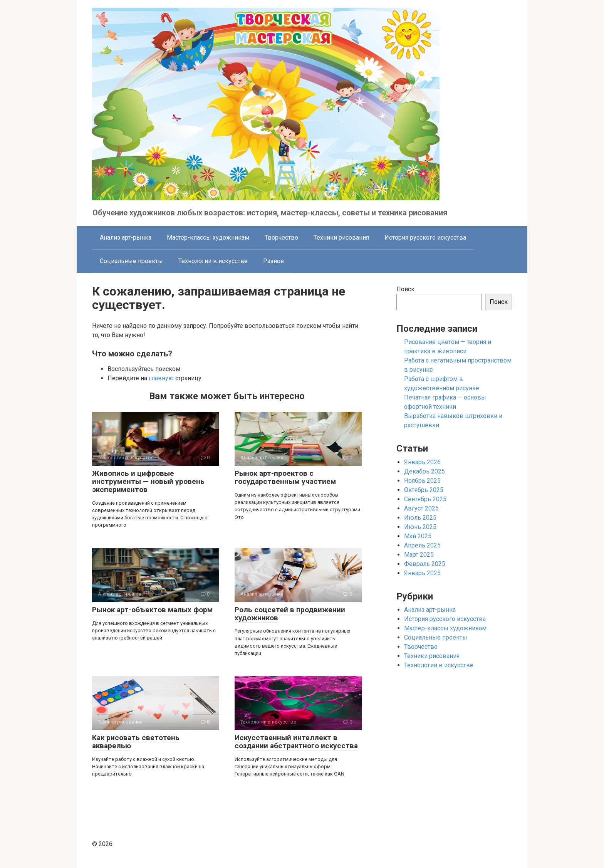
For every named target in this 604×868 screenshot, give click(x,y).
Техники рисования (341, 238)
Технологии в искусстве (213, 261)
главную (161, 378)
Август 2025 (421, 508)
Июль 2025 (420, 518)
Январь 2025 (422, 573)
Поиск (405, 289)
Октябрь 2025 (424, 490)
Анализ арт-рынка (126, 238)
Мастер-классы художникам (208, 238)
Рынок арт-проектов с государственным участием (285, 477)
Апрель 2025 (422, 545)
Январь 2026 (422, 462)
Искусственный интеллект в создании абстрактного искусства (296, 742)
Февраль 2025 (425, 564)
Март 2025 (419, 555)
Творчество (281, 238)
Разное (273, 261)
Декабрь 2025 (424, 471)
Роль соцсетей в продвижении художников (290, 614)
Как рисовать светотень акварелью (136, 742)
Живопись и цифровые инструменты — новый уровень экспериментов (148, 481)
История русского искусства (425, 238)
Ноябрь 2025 (422, 481)
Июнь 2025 (420, 527)
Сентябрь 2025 (425, 499)
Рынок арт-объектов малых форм (152, 610)
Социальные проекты (131, 261)
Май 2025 (418, 536)
